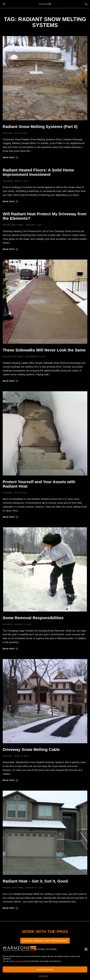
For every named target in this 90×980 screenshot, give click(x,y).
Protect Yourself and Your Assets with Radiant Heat (39, 484)
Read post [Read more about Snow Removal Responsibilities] (10, 649)
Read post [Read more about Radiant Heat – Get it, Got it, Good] (10, 908)
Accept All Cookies (45, 969)
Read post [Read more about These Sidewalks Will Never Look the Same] (10, 381)
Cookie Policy (44, 976)
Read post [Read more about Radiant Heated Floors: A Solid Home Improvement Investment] (10, 201)
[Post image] (45, 78)
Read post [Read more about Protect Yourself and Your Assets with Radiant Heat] (10, 517)
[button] (86, 949)
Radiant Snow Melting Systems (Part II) (40, 127)
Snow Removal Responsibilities (33, 618)
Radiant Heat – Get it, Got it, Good (35, 881)
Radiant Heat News (13, 225)
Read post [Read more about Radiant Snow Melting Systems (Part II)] (10, 157)
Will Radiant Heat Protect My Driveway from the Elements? (45, 216)
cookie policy (19, 961)
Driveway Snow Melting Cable (31, 749)
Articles (7, 133)
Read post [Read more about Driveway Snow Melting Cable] (10, 780)
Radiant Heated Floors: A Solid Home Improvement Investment (38, 172)
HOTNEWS (8, 181)
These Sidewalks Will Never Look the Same (44, 350)
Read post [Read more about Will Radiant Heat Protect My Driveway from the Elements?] (10, 249)
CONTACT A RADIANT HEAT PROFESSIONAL (45, 941)
